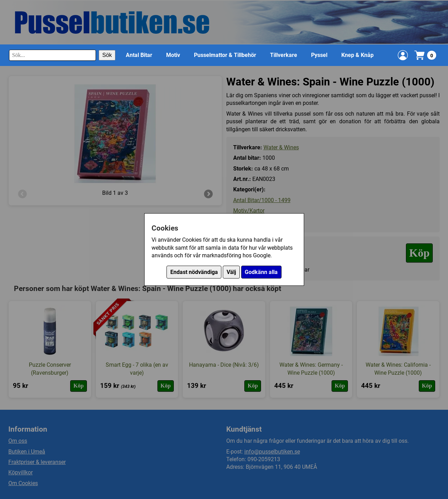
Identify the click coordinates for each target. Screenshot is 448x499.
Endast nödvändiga (194, 272)
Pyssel (319, 55)
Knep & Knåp (357, 55)
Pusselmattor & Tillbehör (225, 55)
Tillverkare (284, 55)
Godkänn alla (261, 272)
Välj (231, 272)
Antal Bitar (139, 55)
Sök (107, 55)
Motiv (173, 55)
